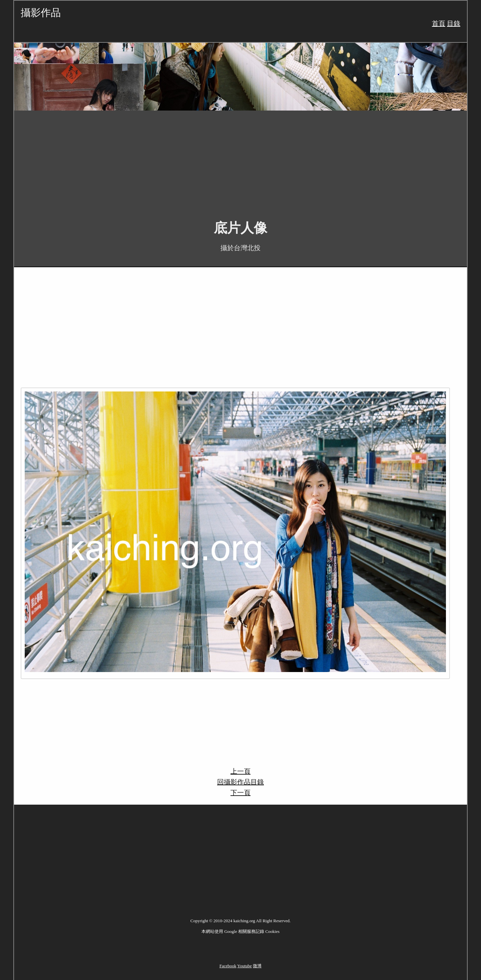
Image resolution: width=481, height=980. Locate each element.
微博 (257, 966)
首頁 (439, 23)
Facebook (228, 966)
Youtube (244, 966)
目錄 (454, 23)
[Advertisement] (214, 160)
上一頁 (240, 771)
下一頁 (240, 793)
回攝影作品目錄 (240, 782)
